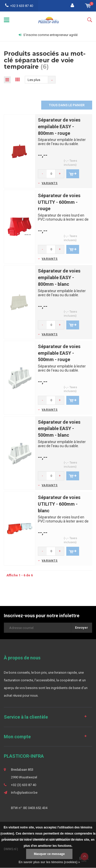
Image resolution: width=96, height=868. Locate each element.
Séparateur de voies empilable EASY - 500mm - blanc (59, 429)
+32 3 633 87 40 (19, 6)
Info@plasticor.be (24, 793)
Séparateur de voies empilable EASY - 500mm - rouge (59, 353)
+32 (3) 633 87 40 (24, 785)
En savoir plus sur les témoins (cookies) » (49, 862)
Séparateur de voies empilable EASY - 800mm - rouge (59, 126)
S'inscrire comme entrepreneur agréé (48, 35)
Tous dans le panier (67, 105)
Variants (50, 183)
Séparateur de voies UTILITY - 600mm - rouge (59, 202)
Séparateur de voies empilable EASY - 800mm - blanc (59, 277)
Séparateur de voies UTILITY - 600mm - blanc (59, 504)
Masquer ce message (49, 854)
